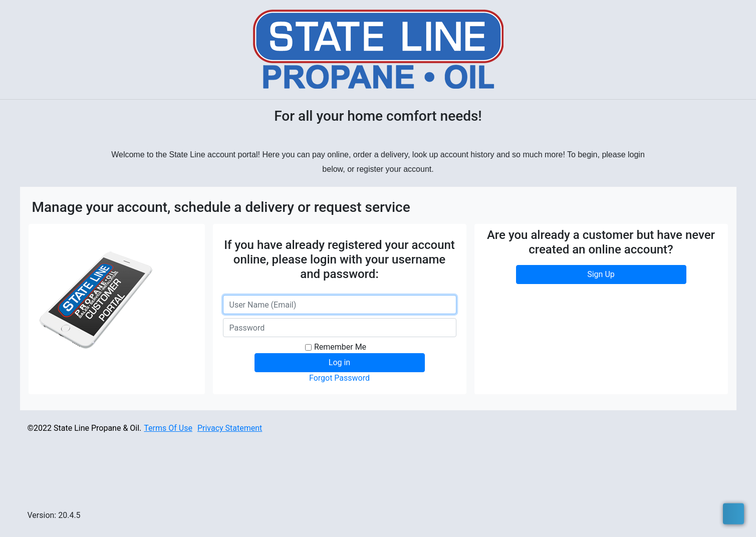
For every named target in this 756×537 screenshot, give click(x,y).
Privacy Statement (230, 428)
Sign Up (601, 274)
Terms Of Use (168, 428)
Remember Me (340, 347)
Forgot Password (339, 378)
